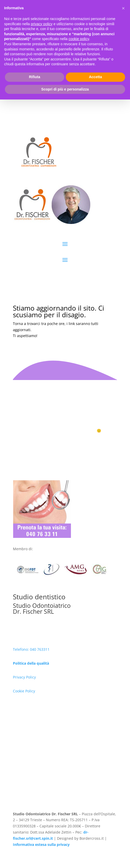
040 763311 (40, 649)
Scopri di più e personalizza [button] (65, 857)
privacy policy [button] (42, 792)
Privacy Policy (24, 677)
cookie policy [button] (79, 807)
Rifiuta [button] (35, 845)
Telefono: (21, 649)
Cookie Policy (24, 691)
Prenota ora (65, 440)
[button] (123, 777)
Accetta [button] (96, 845)
